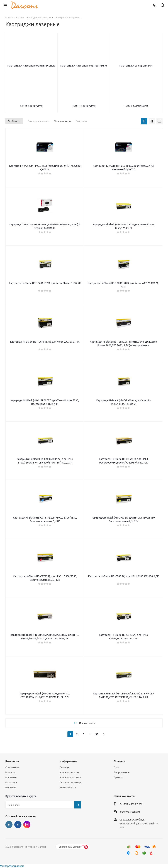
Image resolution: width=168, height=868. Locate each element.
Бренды (119, 777)
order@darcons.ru (130, 812)
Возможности (68, 787)
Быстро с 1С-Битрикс (70, 847)
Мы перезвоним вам (12, 866)
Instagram (27, 825)
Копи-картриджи (31, 106)
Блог (117, 767)
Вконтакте (9, 825)
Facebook (18, 825)
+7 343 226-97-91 (131, 804)
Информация (68, 761)
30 (97, 734)
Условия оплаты (69, 772)
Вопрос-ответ (122, 772)
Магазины (11, 777)
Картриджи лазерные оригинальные (31, 66)
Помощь (64, 767)
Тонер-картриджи (136, 106)
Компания (12, 761)
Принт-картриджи (84, 106)
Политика (11, 782)
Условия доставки (70, 777)
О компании (12, 767)
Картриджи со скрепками (136, 66)
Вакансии (11, 787)
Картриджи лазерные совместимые (84, 66)
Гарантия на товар (70, 782)
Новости (10, 772)
